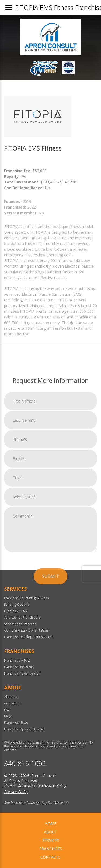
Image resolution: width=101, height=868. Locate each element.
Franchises (51, 849)
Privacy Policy (16, 792)
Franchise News (16, 723)
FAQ (7, 710)
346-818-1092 (25, 763)
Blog (8, 716)
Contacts (50, 857)
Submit (50, 699)
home (51, 824)
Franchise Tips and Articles (24, 729)
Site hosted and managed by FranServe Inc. (36, 803)
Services (51, 840)
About (50, 832)
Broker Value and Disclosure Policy (35, 785)
